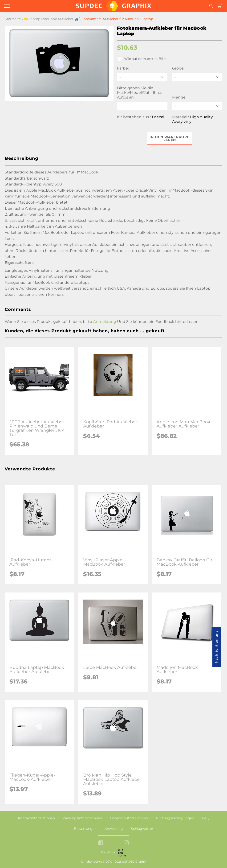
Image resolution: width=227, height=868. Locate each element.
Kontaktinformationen (36, 818)
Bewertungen (85, 829)
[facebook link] (101, 843)
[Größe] (197, 77)
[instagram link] (126, 843)
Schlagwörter (142, 829)
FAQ (206, 818)
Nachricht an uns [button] (216, 647)
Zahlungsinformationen (82, 818)
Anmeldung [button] (105, 322)
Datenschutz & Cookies (129, 818)
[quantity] (197, 106)
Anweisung (114, 829)
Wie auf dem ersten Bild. (142, 59)
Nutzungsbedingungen (175, 818)
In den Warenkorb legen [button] (170, 138)
